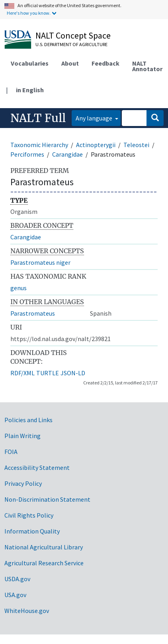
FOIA (11, 452)
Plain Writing (22, 436)
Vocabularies (30, 63)
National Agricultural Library (44, 547)
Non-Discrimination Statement (47, 499)
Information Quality (32, 531)
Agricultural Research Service (44, 563)
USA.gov (15, 595)
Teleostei (136, 145)
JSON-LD (73, 373)
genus (19, 288)
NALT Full (38, 118)
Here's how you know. (29, 13)
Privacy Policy (23, 483)
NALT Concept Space (73, 35)
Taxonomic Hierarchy (39, 145)
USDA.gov (17, 579)
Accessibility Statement (37, 467)
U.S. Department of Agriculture (71, 44)
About (70, 63)
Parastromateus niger (40, 262)
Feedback (105, 63)
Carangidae (67, 154)
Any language (95, 118)
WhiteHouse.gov (27, 611)
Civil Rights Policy (29, 515)
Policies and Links (28, 420)
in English (30, 90)
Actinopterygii (96, 145)
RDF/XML (22, 373)
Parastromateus (33, 313)
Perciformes (27, 154)
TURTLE (48, 373)
